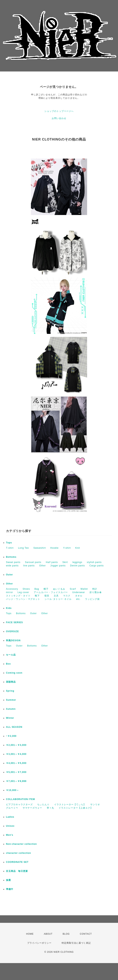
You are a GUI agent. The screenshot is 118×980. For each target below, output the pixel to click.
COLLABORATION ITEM (20, 799)
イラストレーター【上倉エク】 (76, 808)
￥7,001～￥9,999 (16, 781)
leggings (77, 562)
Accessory (12, 589)
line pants (29, 566)
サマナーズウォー (32, 808)
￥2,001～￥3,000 (16, 745)
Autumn (11, 709)
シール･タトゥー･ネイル (58, 599)
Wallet (84, 589)
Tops (9, 543)
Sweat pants (13, 562)
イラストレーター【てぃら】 (70, 805)
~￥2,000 (11, 736)
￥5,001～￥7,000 (16, 772)
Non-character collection (21, 844)
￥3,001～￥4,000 (16, 754)
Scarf (73, 589)
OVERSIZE (12, 631)
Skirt (65, 562)
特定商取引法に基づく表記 (76, 943)
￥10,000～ (12, 790)
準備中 (10, 889)
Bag (37, 589)
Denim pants (78, 566)
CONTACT (86, 934)
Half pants (52, 562)
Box (8, 664)
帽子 (46, 589)
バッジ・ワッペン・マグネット (23, 599)
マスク (67, 596)
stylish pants (94, 562)
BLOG (66, 934)
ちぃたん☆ (43, 805)
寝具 (47, 596)
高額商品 (11, 682)
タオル (79, 596)
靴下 (37, 596)
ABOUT (48, 934)
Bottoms (11, 557)
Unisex (10, 826)
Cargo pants (96, 566)
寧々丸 (50, 808)
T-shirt (10, 548)
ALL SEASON (14, 727)
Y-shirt (67, 548)
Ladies (10, 817)
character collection (18, 853)
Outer (9, 575)
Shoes (26, 589)
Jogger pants (58, 566)
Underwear (79, 592)
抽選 (8, 880)
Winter (10, 718)
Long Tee (24, 548)
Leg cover (23, 592)
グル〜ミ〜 (12, 808)
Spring (10, 691)
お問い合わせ (59, 118)
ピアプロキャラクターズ (19, 805)
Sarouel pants (33, 562)
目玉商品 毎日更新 (17, 871)
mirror (9, 592)
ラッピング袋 (92, 599)
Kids (9, 608)
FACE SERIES (14, 622)
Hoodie (55, 548)
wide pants (12, 566)
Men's (10, 835)
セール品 (11, 655)
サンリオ (95, 805)
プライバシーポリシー (39, 943)
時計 (95, 589)
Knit (78, 548)
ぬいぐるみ (59, 589)
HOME (30, 934)
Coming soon (14, 673)
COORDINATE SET (17, 862)
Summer (11, 700)
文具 (56, 596)
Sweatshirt (40, 548)
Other (42, 566)
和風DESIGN (13, 640)
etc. (78, 599)
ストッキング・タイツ (18, 596)
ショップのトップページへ (59, 111)
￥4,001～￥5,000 (16, 763)
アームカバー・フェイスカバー (51, 592)
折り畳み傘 (96, 592)
